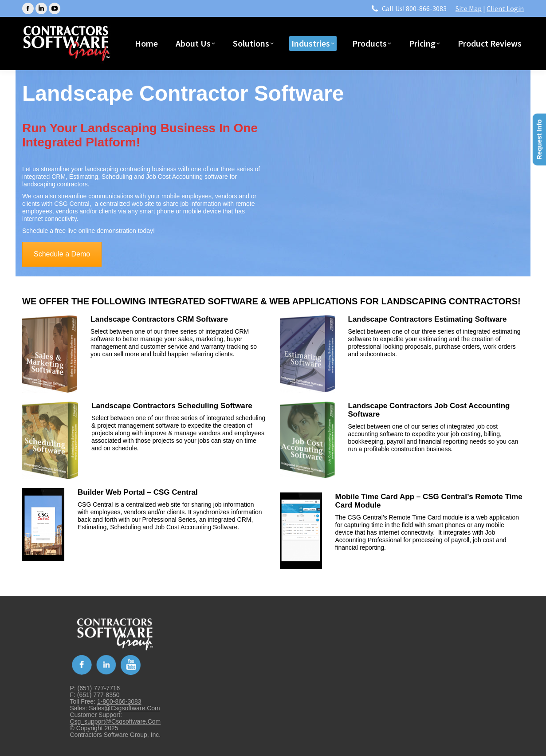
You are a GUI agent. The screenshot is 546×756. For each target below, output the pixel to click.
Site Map (469, 8)
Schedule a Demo (62, 254)
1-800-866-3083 (119, 701)
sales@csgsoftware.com (124, 708)
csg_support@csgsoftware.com (115, 721)
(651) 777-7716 (99, 688)
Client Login (505, 8)
